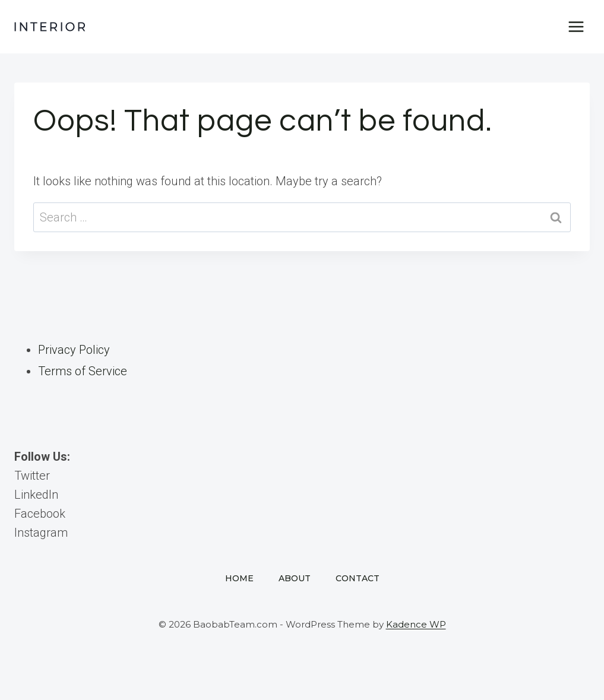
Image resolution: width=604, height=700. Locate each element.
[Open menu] (576, 26)
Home (239, 578)
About (295, 578)
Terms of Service (83, 371)
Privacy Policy (74, 350)
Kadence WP (416, 624)
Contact (358, 578)
